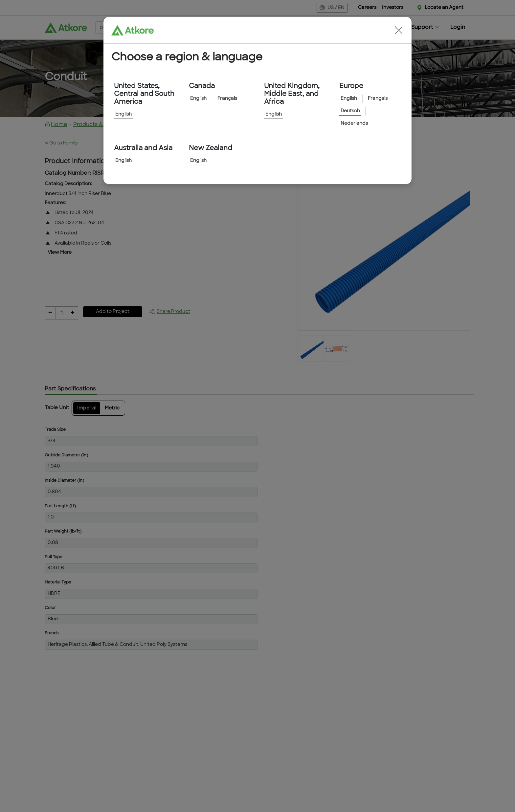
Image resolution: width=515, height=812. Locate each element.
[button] (399, 30)
